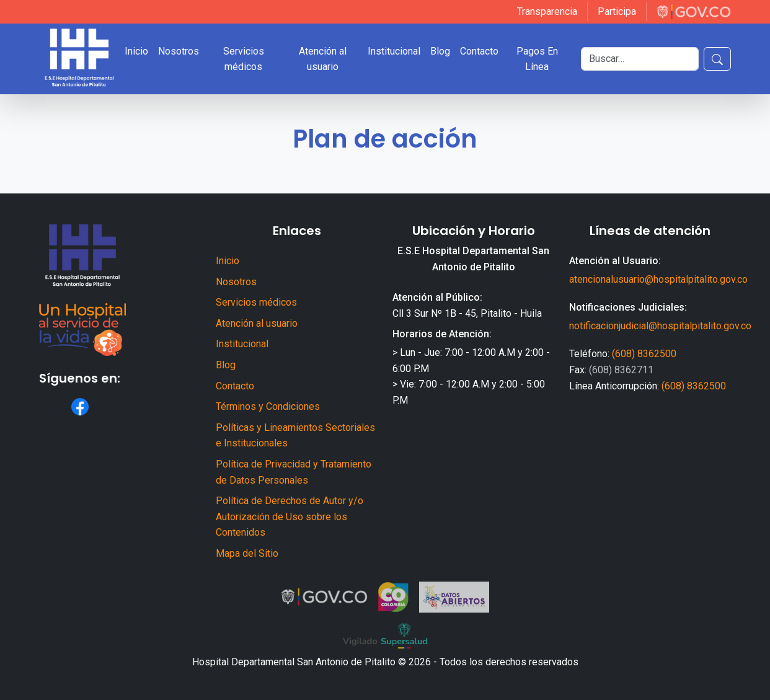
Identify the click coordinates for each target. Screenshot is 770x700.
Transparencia (547, 11)
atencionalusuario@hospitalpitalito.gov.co (658, 279)
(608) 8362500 (644, 354)
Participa (617, 11)
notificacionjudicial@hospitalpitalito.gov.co (660, 326)
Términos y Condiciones (268, 406)
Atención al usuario (323, 59)
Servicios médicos (244, 59)
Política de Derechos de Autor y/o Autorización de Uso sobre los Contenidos (290, 516)
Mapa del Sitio (247, 553)
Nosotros (179, 51)
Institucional (394, 51)
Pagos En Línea (537, 59)
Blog (440, 51)
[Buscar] (640, 59)
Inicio (136, 51)
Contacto (479, 51)
